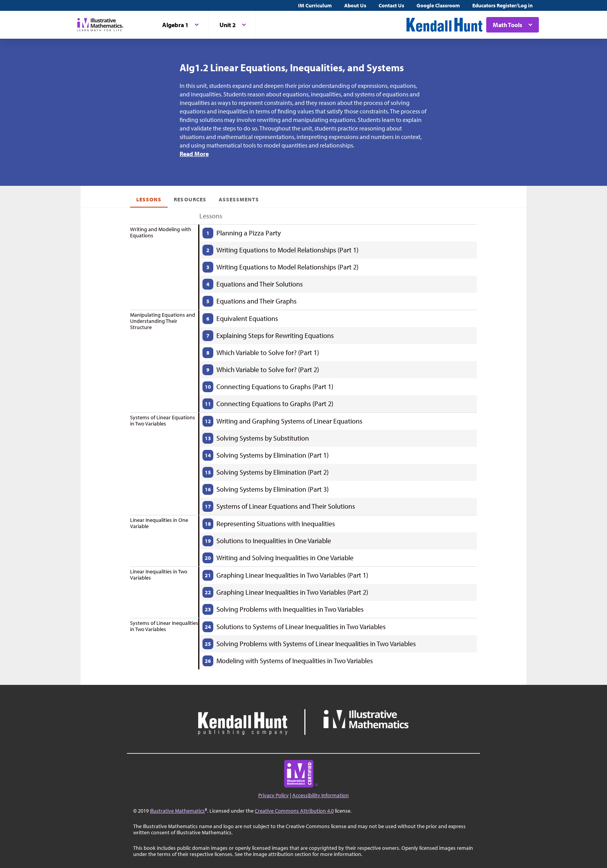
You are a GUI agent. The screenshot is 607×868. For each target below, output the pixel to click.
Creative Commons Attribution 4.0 (294, 811)
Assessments (239, 199)
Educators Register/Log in (502, 5)
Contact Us (391, 5)
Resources (190, 199)
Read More (194, 154)
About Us (355, 5)
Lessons (149, 199)
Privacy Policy (273, 795)
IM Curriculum (315, 5)
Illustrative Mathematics (177, 811)
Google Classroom (438, 5)
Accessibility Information (321, 795)
